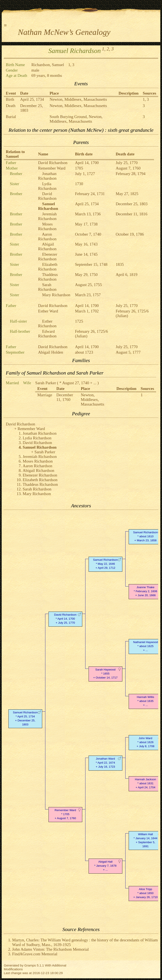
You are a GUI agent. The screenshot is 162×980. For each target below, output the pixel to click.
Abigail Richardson (47, 246)
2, (109, 49)
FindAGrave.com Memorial (35, 954)
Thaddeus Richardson (48, 277)
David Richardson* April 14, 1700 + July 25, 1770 (65, 619)
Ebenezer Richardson (48, 257)
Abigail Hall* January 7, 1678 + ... (105, 866)
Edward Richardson (47, 334)
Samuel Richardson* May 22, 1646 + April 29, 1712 (105, 564)
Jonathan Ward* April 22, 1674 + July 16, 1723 (105, 763)
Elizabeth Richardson (48, 267)
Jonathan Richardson (47, 176)
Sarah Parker (46, 383)
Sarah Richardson (47, 287)
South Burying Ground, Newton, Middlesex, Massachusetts (76, 119)
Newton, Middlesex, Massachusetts (78, 99)
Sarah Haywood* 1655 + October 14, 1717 (105, 674)
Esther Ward (48, 311)
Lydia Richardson (47, 186)
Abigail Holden (51, 352)
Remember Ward (52, 168)
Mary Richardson (56, 295)
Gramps (30, 965)
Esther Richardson (47, 324)
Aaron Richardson (47, 237)
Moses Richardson (47, 226)
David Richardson (53, 163)
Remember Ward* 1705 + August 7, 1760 (65, 814)
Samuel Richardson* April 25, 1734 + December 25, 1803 (25, 718)
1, (104, 49)
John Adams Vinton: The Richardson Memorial (51, 949)
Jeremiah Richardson (47, 216)
